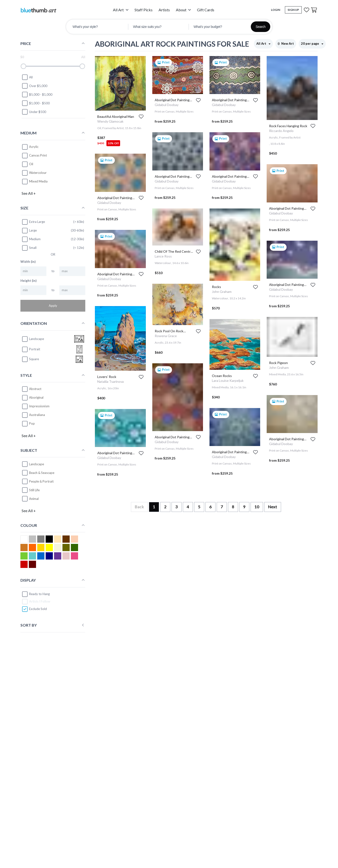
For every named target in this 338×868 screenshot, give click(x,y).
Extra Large (33, 222)
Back (139, 507)
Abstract (35, 389)
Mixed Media (38, 181)
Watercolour (38, 173)
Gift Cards (206, 10)
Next (273, 507)
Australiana (37, 415)
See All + (29, 193)
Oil (31, 164)
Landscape (37, 464)
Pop (32, 423)
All (27, 77)
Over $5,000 (34, 86)
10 (257, 507)
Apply (53, 306)
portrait (31, 349)
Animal (34, 499)
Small (29, 248)
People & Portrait (41, 481)
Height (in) (28, 281)
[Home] (38, 10)
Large (29, 231)
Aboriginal (36, 397)
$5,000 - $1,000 (37, 94)
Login (276, 10)
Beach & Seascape (42, 473)
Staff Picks (144, 10)
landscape (33, 339)
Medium (31, 239)
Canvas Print (38, 155)
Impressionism (39, 406)
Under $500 (34, 112)
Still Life (34, 490)
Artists (164, 10)
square (30, 359)
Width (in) (28, 262)
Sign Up (293, 10)
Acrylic (34, 147)
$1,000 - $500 (36, 103)
